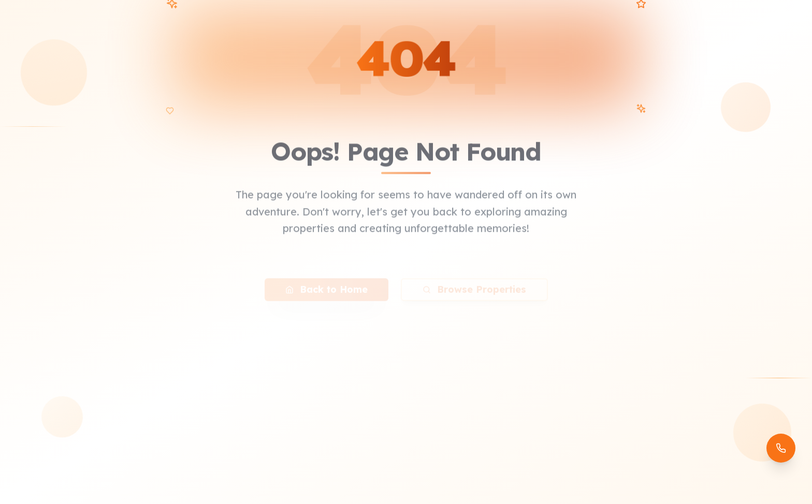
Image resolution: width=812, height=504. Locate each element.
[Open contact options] (781, 448)
